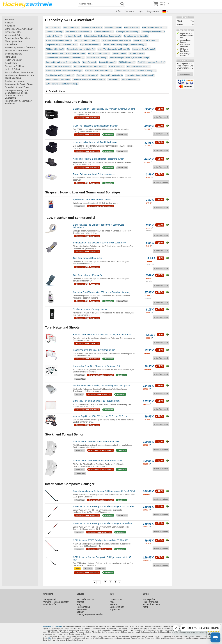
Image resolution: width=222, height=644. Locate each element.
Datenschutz (116, 599)
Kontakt (80, 602)
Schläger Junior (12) (116, 66)
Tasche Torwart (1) (89, 62)
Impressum (115, 609)
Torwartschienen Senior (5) (97, 58)
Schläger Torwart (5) (137, 53)
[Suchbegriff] (99, 4)
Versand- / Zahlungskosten (56, 602)
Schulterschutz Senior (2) (104, 32)
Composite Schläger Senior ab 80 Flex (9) (62, 45)
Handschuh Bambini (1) (131, 79)
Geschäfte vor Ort (85, 599)
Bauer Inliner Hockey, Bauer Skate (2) (116, 40)
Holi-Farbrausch (151, 602)
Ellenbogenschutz (14, 41)
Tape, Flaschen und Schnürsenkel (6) (60, 75)
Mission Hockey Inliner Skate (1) (146, 40)
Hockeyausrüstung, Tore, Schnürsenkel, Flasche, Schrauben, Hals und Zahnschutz (17, 94)
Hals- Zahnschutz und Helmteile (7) (99, 71)
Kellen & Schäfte (13, 69)
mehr (146, 607)
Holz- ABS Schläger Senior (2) (138, 66)
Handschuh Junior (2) (54, 36)
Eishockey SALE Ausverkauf (19, 29)
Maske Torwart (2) (119, 53)
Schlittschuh (11, 63)
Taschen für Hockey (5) (54, 32)
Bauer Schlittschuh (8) (108, 62)
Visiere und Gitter (13, 35)
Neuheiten (10, 26)
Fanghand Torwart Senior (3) (99, 53)
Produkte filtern (57, 91)
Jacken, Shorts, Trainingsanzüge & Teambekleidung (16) (125, 45)
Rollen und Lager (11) (113, 27)
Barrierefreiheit (117, 607)
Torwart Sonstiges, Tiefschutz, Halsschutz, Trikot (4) (130, 58)
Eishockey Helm (13, 32)
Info (118, 11)
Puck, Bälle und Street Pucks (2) (155, 27)
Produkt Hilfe (50, 604)
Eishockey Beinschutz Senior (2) (87, 40)
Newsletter (82, 609)
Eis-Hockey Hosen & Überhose (20, 48)
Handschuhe (11, 44)
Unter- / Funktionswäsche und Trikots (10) (114, 49)
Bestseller (10, 20)
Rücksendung (83, 607)
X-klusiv (9, 23)
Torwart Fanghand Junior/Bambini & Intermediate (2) (66, 53)
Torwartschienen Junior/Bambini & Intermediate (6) (65, 58)
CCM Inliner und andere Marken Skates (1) (62, 84)
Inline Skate (11, 57)
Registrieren (153, 11)
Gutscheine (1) (114, 79)
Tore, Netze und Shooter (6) (87, 75)
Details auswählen (161, 182)
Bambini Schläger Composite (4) (58, 79)
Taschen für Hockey (15, 81)
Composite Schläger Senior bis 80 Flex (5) (89, 79)
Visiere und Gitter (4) (71, 27)
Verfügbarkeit (50, 599)
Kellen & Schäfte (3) (132, 27)
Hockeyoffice (149, 599)
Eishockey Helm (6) (53, 27)
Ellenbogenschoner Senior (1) (153, 32)
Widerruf (114, 604)
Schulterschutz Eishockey (17, 38)
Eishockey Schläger (15, 66)
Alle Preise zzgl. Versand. (52, 626)
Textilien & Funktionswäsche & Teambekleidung (20, 77)
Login (141, 11)
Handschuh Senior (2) (73, 36)
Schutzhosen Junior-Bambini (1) (136, 36)
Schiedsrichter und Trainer (18, 87)
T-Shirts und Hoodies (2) (55, 49)
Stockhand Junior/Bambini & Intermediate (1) (63, 62)
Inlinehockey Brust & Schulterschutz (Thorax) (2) (64, 71)
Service (129, 11)
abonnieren (185, 74)
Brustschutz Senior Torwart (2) (144, 49)
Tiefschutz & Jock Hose (16, 51)
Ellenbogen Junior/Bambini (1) (128, 32)
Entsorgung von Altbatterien (90, 614)
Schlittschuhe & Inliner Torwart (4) (58, 66)
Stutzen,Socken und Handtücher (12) (81, 49)
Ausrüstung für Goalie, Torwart (20, 84)
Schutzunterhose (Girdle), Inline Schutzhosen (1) (103, 36)
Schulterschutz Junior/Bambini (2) (79, 32)
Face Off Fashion (151, 604)
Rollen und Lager (13, 60)
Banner (80, 612)
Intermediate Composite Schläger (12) (140, 75)
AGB (112, 602)
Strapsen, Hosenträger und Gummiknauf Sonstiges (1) (135, 71)
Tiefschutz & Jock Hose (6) (92, 27)
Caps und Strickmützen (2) (90, 45)
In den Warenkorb (161, 117)
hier (50, 638)
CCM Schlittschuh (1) (127, 62)
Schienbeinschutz (14, 54)
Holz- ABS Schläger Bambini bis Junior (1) (90, 66)
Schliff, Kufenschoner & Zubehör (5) (151, 62)
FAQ (79, 604)
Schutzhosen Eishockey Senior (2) (59, 40)
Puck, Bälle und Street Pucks (19, 72)
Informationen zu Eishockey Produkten (18, 102)
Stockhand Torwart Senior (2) (112, 75)
